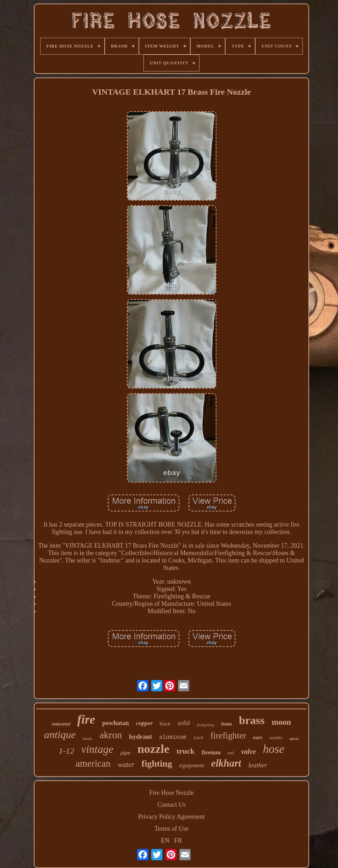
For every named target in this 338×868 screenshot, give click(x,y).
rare (258, 737)
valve (248, 751)
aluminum (173, 737)
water (126, 765)
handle (88, 739)
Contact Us (171, 805)
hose (274, 749)
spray (294, 738)
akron (111, 735)
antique (60, 734)
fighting (157, 764)
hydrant (140, 737)
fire (86, 720)
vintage (97, 749)
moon (281, 722)
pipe (125, 753)
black (165, 724)
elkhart (226, 763)
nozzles (276, 738)
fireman (211, 752)
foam (227, 724)
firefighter (228, 735)
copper (144, 723)
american (93, 763)
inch (198, 738)
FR (178, 841)
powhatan (116, 723)
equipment (192, 765)
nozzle (153, 749)
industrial (61, 724)
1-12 (66, 751)
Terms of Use (171, 829)
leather (258, 765)
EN (165, 841)
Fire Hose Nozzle (172, 793)
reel (231, 753)
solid (183, 723)
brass (252, 720)
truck (186, 751)
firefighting (205, 725)
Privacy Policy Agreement (171, 817)
